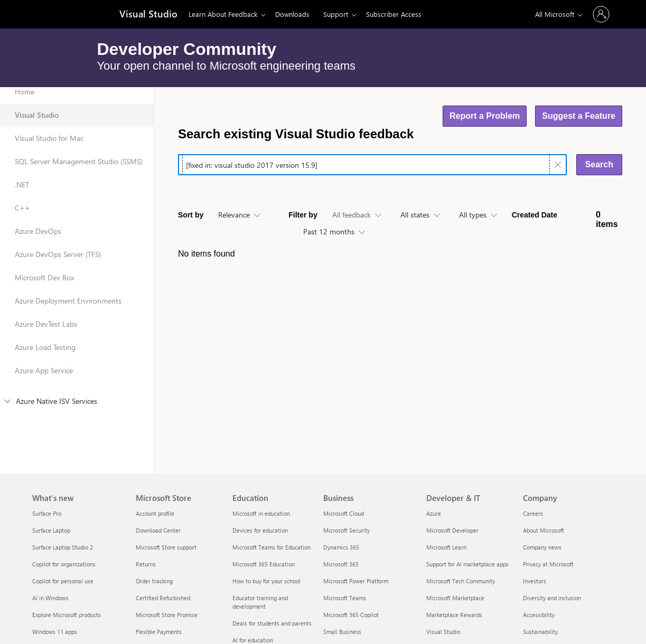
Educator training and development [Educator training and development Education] (260, 602)
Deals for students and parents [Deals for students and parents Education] (272, 623)
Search (599, 164)
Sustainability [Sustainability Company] (540, 632)
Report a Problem (485, 116)
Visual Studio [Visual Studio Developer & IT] (443, 632)
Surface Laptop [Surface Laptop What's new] (51, 530)
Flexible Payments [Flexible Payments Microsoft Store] (159, 632)
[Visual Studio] (147, 15)
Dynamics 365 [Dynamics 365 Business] (341, 547)
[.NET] (77, 192)
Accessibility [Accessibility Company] (539, 615)
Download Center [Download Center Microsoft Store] (158, 530)
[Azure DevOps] (77, 238)
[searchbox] (366, 165)
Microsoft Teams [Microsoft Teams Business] (345, 598)
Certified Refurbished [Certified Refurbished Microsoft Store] (163, 598)
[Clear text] (558, 165)
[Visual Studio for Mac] (77, 145)
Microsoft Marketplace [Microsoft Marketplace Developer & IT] (455, 598)
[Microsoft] (68, 14)
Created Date (535, 215)
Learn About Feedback (223, 14)
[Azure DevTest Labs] (77, 331)
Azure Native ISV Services (51, 401)
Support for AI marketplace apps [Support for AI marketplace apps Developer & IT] (467, 564)
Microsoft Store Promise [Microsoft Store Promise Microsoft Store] (167, 615)
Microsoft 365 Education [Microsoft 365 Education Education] (264, 564)
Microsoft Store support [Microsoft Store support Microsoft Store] (166, 547)
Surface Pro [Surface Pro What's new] (47, 513)
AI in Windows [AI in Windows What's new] (50, 598)
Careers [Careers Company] (533, 513)
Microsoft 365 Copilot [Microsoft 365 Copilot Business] (351, 615)
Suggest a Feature (579, 116)
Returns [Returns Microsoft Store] (146, 564)
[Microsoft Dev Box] (77, 285)
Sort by (191, 215)
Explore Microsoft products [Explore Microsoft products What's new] (67, 615)
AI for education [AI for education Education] (253, 640)
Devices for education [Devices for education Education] (260, 530)
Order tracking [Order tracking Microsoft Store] (154, 581)
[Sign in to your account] (601, 14)
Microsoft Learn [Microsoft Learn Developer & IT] (446, 547)
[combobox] (239, 215)
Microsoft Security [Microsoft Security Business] (347, 530)
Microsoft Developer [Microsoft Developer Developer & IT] (452, 530)
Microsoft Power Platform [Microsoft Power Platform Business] (356, 581)
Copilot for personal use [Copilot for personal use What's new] (63, 581)
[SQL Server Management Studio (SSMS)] (77, 168)
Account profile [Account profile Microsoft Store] (155, 513)
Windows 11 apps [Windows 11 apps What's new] (55, 632)
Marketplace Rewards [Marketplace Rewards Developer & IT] (454, 615)
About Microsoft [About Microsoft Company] (544, 530)
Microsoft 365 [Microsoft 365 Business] (341, 564)
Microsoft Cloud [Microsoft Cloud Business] (344, 513)
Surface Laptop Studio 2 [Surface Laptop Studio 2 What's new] (63, 547)
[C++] (77, 215)
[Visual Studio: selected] (77, 122)
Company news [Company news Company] (542, 547)
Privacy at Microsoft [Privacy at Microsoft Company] (548, 564)
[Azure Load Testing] (77, 354)
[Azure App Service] (77, 377)
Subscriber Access (394, 14)
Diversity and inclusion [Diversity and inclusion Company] (552, 598)
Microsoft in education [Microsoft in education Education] (261, 513)
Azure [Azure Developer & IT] (434, 513)
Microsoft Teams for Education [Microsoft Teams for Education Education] (271, 547)
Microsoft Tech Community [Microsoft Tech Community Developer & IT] (461, 581)
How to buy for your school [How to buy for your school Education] (266, 581)
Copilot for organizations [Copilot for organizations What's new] (64, 564)
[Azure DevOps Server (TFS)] (77, 261)
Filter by (303, 215)
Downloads (292, 14)
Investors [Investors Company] (535, 581)
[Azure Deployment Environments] (77, 308)
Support (336, 14)
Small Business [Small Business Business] (342, 632)
